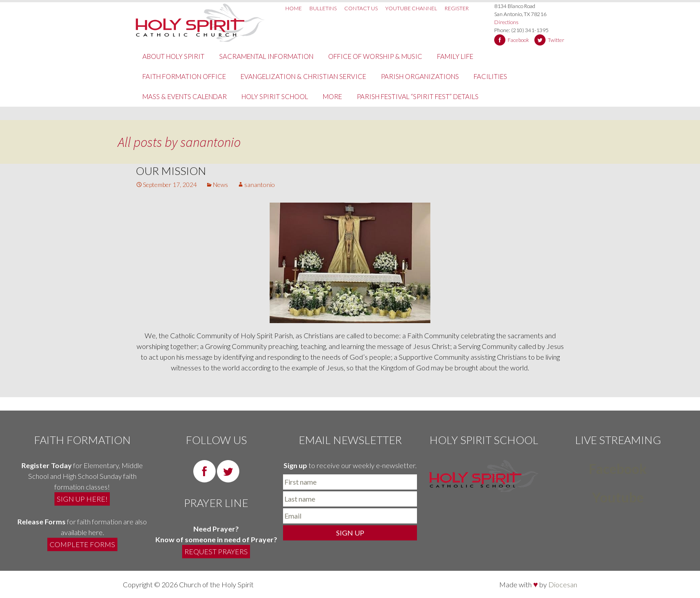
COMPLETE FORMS (82, 544)
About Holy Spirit (173, 56)
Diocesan (563, 584)
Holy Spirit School (275, 96)
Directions (506, 22)
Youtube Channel (411, 8)
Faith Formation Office (184, 76)
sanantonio (210, 142)
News (221, 185)
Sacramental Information (266, 56)
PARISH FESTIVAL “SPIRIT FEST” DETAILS (418, 96)
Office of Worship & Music (375, 56)
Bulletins (323, 8)
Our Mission (171, 171)
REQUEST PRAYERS (216, 551)
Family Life (455, 56)
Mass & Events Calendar (185, 96)
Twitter (556, 40)
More (332, 96)
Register (457, 8)
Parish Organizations (420, 76)
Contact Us (361, 8)
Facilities (490, 76)
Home (294, 8)
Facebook (518, 40)
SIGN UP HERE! (82, 499)
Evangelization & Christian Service (303, 76)
